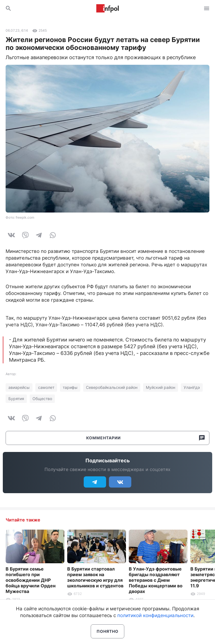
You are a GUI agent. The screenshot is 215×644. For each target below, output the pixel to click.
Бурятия (16, 399)
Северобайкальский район (112, 387)
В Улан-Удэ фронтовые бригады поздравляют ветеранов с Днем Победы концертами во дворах (156, 580)
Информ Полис (107, 8)
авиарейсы (19, 387)
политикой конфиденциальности (155, 615)
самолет (46, 387)
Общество (42, 399)
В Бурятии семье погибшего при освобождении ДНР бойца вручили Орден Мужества (31, 580)
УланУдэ (192, 387)
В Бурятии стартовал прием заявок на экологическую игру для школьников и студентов (95, 577)
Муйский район (161, 387)
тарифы (70, 387)
